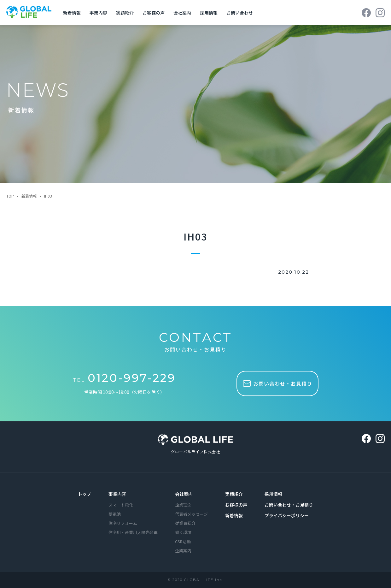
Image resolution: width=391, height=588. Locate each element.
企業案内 (183, 551)
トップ (85, 495)
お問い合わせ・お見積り (289, 505)
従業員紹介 (185, 524)
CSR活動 (183, 542)
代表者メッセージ (191, 515)
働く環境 (183, 533)
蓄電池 (115, 515)
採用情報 (210, 13)
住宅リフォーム (123, 524)
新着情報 (73, 13)
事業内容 (100, 13)
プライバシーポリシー (287, 516)
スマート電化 (121, 505)
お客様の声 (155, 13)
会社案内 (184, 13)
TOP (10, 196)
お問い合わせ (241, 13)
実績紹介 (126, 13)
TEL (125, 380)
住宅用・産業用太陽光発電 (133, 533)
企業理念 (183, 505)
